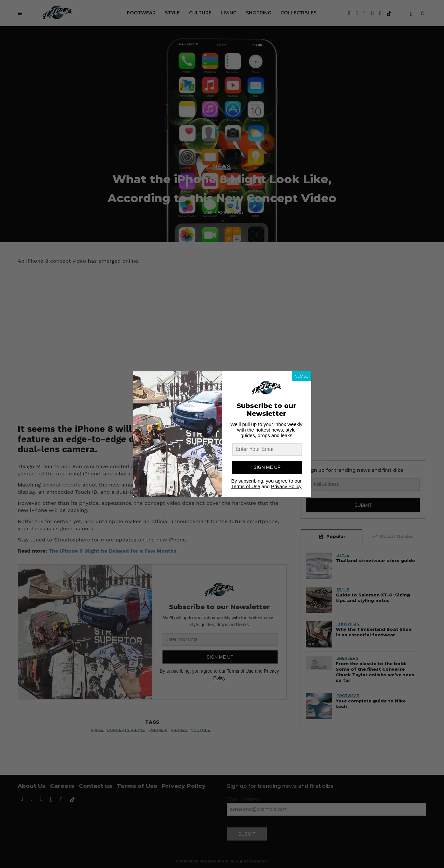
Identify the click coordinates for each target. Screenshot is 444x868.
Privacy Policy (286, 486)
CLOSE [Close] (301, 376)
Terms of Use (246, 486)
